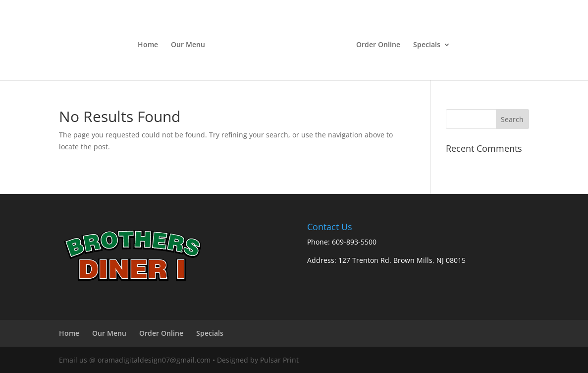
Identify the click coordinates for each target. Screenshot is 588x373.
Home (148, 45)
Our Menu (188, 45)
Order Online (378, 45)
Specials (427, 45)
